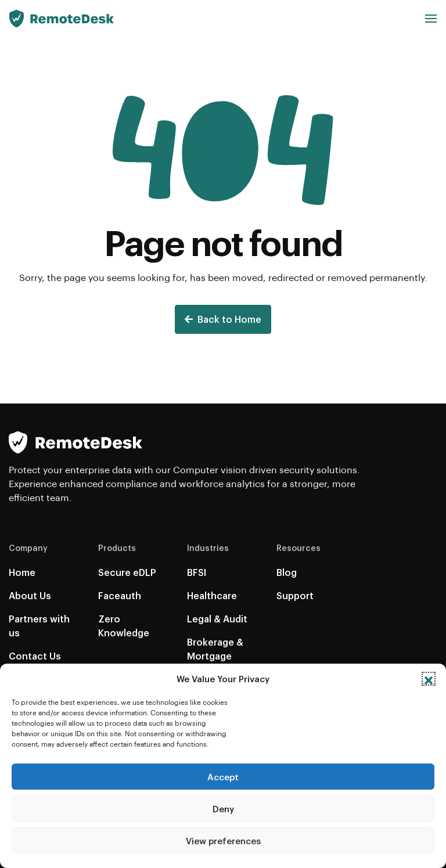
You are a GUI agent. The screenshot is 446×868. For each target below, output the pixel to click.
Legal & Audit (217, 619)
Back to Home (223, 319)
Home (22, 572)
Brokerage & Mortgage (215, 649)
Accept (223, 777)
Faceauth (120, 595)
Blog (287, 572)
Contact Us (35, 656)
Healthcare (212, 595)
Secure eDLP (127, 572)
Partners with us (39, 626)
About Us (30, 595)
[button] (429, 679)
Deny (223, 809)
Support (295, 595)
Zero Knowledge (124, 626)
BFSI (197, 572)
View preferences (223, 841)
